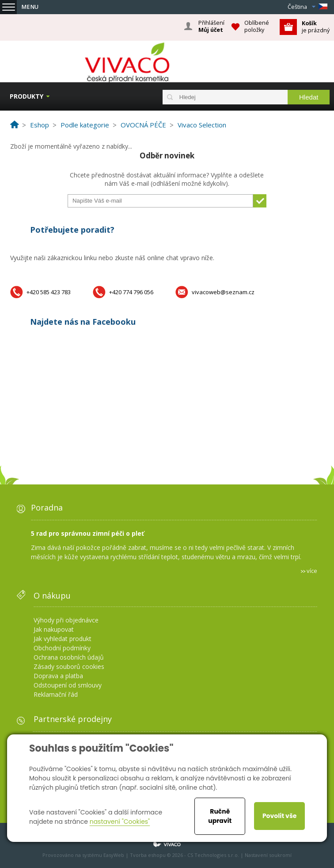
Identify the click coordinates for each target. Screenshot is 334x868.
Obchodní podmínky (62, 648)
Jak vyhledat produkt (63, 639)
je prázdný (316, 27)
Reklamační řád (56, 694)
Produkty (27, 96)
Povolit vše (279, 816)
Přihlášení (211, 27)
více (312, 571)
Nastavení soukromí (268, 855)
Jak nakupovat (54, 629)
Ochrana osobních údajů (69, 657)
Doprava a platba (58, 676)
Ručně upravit (220, 816)
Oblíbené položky (257, 26)
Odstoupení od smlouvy (68, 685)
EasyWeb (114, 855)
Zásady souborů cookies (69, 666)
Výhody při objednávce (66, 620)
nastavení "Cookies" (120, 822)
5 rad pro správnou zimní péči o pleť (87, 533)
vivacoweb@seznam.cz (223, 292)
